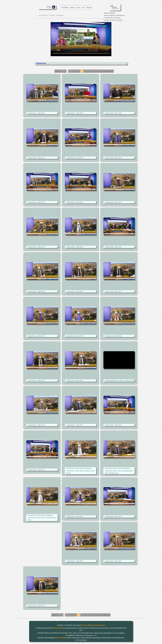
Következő (108, 71)
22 (90, 71)
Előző (58, 71)
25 (101, 71)
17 (70, 71)
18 (74, 71)
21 (86, 71)
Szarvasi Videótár (61, 638)
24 (97, 71)
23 (93, 71)
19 (78, 71)
